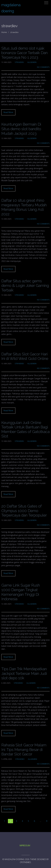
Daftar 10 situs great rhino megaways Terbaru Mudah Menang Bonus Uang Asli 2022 (24, 207)
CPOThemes (25, 862)
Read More (8, 112)
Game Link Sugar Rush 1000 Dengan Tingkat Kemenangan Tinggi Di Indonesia (21, 592)
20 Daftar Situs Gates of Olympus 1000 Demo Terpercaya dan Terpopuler (24, 511)
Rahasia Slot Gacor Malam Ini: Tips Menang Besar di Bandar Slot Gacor (24, 750)
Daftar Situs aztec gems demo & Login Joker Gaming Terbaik (25, 286)
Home (4, 32)
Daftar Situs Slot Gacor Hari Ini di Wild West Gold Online (25, 356)
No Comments (43, 67)
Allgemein (32, 62)
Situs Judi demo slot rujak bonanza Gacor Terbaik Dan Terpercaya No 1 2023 (24, 53)
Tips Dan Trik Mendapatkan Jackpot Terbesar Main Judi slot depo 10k (24, 673)
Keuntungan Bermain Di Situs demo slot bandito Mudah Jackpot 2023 (21, 129)
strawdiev (19, 62)
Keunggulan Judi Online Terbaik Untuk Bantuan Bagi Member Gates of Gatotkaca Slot (26, 429)
